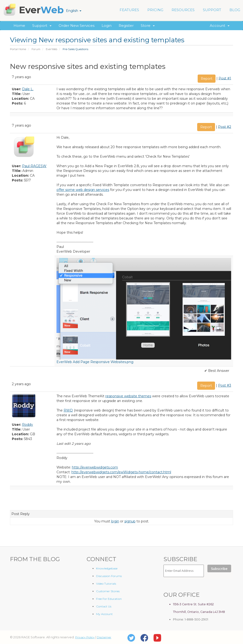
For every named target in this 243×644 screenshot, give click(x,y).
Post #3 (225, 385)
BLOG (235, 10)
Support (42, 26)
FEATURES (129, 10)
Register (126, 26)
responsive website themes (128, 396)
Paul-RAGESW (34, 166)
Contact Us (104, 606)
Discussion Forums (109, 576)
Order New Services (77, 26)
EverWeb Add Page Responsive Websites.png (95, 362)
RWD (68, 410)
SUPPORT (212, 10)
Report (207, 79)
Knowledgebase (107, 568)
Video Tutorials (106, 584)
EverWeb (51, 49)
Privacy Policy (85, 637)
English (74, 11)
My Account (104, 614)
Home (19, 26)
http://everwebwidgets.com (95, 467)
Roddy (28, 425)
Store (148, 26)
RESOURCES (183, 10)
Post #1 (225, 78)
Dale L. (28, 89)
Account (220, 26)
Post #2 (225, 127)
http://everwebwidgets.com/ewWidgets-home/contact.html (121, 472)
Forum (36, 49)
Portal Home (18, 49)
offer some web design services (83, 190)
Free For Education (109, 599)
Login (107, 26)
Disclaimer (104, 637)
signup (130, 521)
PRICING (155, 10)
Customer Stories (108, 591)
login (115, 521)
